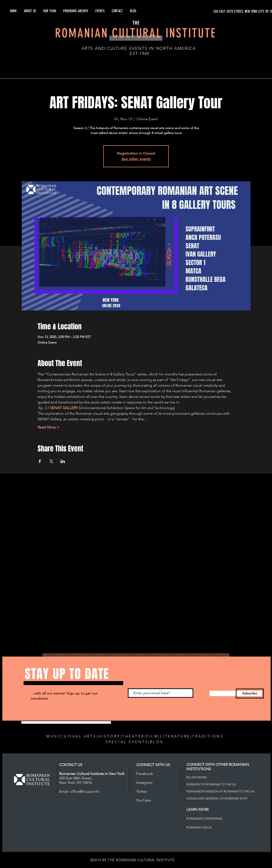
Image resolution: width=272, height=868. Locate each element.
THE (136, 23)
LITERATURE (175, 736)
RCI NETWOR (196, 777)
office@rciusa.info (85, 791)
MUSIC (54, 736)
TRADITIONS (208, 736)
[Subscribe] (250, 694)
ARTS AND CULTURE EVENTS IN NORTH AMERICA (139, 48)
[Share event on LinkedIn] (63, 461)
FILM (152, 736)
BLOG (157, 742)
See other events (136, 159)
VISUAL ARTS (80, 736)
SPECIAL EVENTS (127, 742)
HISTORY (109, 736)
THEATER (133, 736)
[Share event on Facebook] (40, 461)
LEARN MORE (198, 809)
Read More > (48, 427)
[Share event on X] (51, 461)
